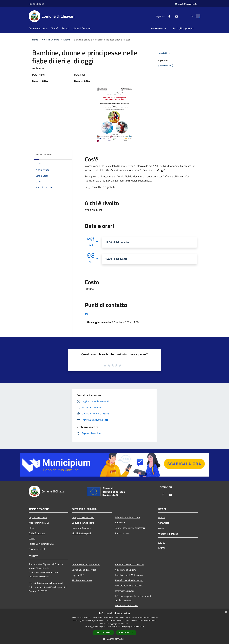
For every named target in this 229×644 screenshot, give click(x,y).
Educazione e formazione (127, 517)
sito (87, 314)
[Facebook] (164, 16)
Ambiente (120, 523)
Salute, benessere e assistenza (130, 528)
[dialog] (114, 627)
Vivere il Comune (51, 40)
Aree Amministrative (39, 523)
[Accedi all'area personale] (186, 4)
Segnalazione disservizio (84, 570)
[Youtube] (171, 16)
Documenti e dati (37, 549)
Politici (32, 538)
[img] (65, 154)
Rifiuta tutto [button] (126, 632)
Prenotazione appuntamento (86, 565)
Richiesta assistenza (82, 580)
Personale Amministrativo (42, 544)
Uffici (31, 528)
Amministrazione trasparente (130, 565)
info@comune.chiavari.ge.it (49, 583)
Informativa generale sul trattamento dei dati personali (134, 598)
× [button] (226, 612)
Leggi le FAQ (78, 575)
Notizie (162, 517)
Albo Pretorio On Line (126, 570)
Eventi (67, 40)
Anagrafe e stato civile (83, 517)
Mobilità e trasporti (81, 533)
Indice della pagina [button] (44, 155)
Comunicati (164, 523)
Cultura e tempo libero (83, 523)
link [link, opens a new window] (143, 626)
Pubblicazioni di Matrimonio (129, 575)
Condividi (165, 53)
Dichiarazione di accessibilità (129, 586)
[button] (114, 639)
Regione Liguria (36, 4)
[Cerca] (197, 16)
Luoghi (162, 542)
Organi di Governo (38, 517)
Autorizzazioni (122, 533)
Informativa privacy (125, 591)
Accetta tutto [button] (103, 633)
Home (35, 40)
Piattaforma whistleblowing (129, 580)
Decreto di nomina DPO (127, 605)
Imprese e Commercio (83, 528)
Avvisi (161, 528)
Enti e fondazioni (37, 533)
